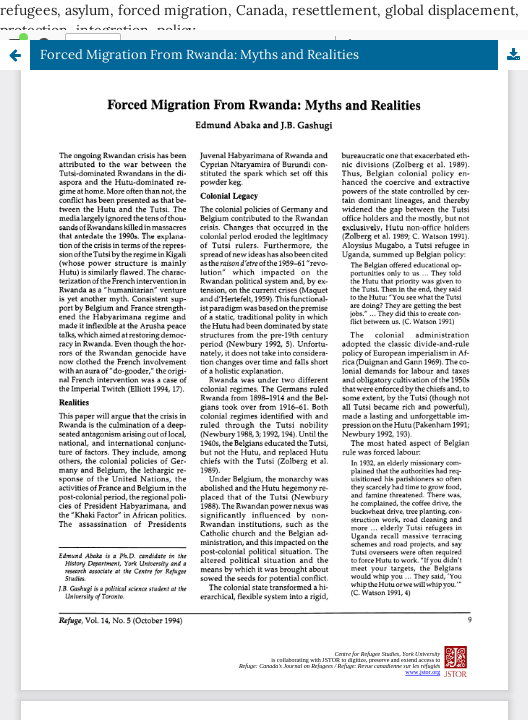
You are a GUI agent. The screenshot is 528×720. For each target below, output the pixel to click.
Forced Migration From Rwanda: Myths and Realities (199, 54)
